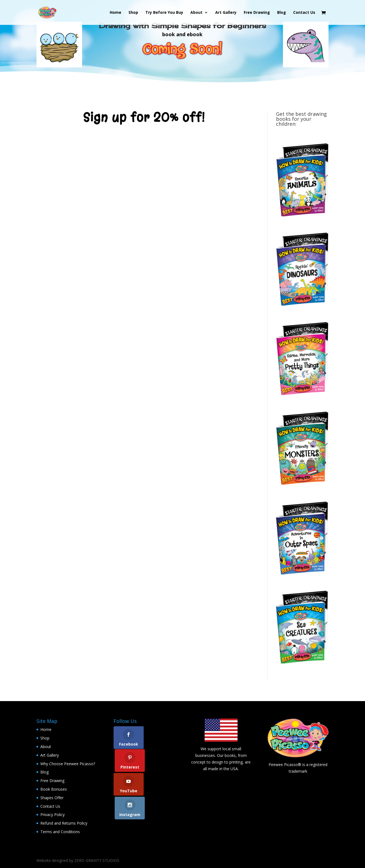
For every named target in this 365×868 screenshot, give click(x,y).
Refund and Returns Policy (64, 823)
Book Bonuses (54, 789)
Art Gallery (226, 13)
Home (115, 13)
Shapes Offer (52, 798)
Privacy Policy (52, 815)
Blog (282, 13)
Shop (133, 13)
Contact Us (304, 13)
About (196, 13)
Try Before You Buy (164, 13)
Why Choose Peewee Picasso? (68, 764)
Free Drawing (257, 13)
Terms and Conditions (60, 832)
